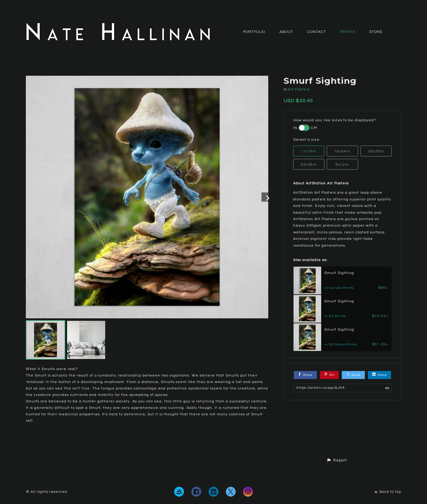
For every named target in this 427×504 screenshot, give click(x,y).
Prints (348, 32)
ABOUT (286, 32)
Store (376, 32)
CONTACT (317, 32)
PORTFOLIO (254, 32)
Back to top (388, 492)
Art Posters (299, 89)
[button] (337, 461)
